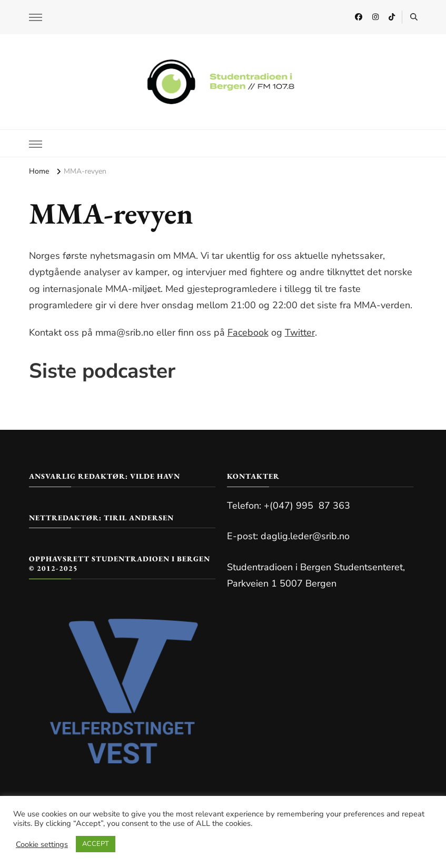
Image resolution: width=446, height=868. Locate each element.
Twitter (300, 332)
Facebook (248, 332)
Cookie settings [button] (42, 844)
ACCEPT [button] (96, 844)
